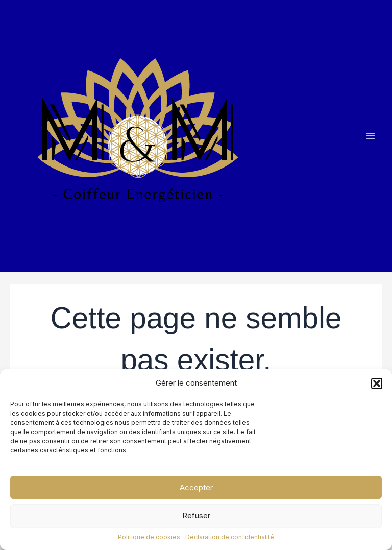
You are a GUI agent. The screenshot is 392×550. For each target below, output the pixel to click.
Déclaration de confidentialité (230, 537)
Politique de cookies (149, 537)
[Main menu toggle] (370, 136)
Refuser (196, 516)
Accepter (196, 487)
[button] (377, 384)
